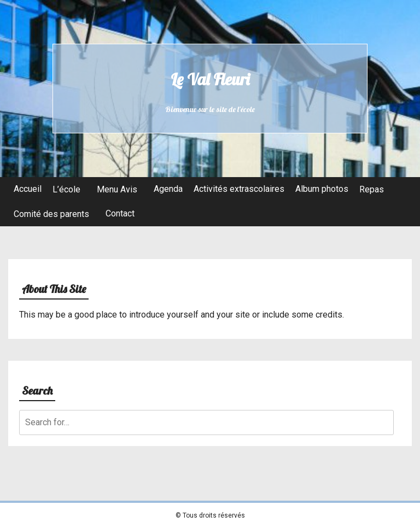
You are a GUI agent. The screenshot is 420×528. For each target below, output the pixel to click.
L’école (66, 189)
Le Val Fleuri (210, 79)
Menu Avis (117, 189)
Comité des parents (51, 214)
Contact (120, 213)
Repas (372, 189)
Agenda (168, 189)
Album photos (322, 189)
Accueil (28, 189)
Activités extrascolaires (239, 189)
